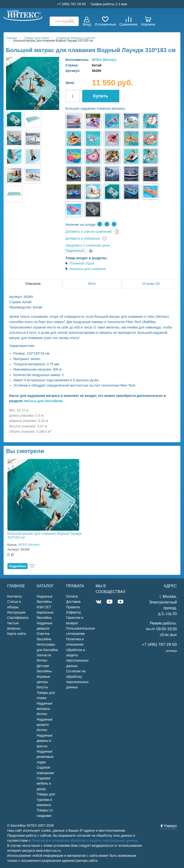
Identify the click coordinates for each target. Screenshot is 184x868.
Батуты (42, 687)
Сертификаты (18, 618)
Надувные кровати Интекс (45, 725)
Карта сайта (17, 634)
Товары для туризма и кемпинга (46, 800)
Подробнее (17, 566)
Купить (101, 96)
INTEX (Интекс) (104, 60)
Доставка (73, 602)
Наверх (169, 826)
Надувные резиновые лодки (45, 757)
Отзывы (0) (151, 284)
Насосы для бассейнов (43, 401)
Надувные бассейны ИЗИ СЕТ (45, 602)
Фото (92, 284)
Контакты (14, 596)
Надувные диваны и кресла (45, 741)
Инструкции (16, 612)
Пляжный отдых (82, 263)
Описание (33, 284)
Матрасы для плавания (88, 269)
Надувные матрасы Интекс (45, 709)
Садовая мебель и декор (44, 784)
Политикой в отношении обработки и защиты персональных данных (85, 841)
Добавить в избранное (83, 238)
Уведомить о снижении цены (88, 245)
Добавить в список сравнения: (89, 232)
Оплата (72, 596)
